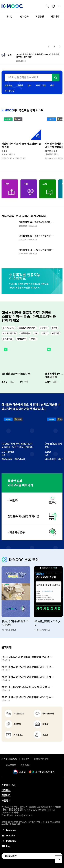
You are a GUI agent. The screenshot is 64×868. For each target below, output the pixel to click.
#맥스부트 (8, 339)
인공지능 (8, 85)
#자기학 (56, 333)
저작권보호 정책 (41, 759)
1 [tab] (5, 46)
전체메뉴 (6, 790)
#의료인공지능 (10, 333)
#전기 (45, 333)
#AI (36, 333)
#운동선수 (21, 339)
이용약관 (26, 759)
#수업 (55, 328)
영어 (29, 85)
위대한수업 (9, 90)
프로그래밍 (41, 85)
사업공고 (6, 800)
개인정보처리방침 (9, 759)
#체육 (33, 339)
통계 (52, 85)
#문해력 (44, 328)
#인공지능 (25, 333)
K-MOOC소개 (9, 785)
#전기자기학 (9, 328)
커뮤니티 (6, 795)
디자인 (20, 85)
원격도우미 (25, 765)
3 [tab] (15, 46)
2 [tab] (10, 46)
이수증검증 (11, 765)
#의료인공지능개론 (27, 328)
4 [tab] (18, 46)
